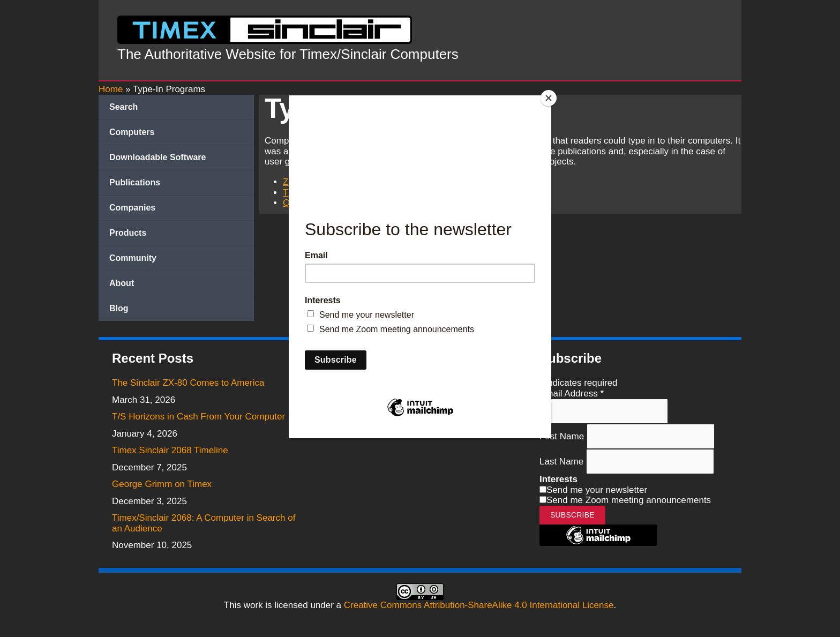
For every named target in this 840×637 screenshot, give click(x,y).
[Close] (549, 98)
